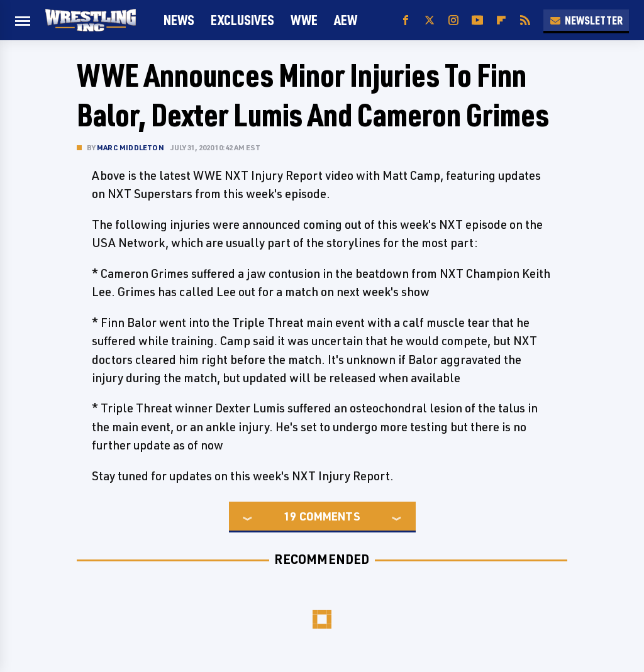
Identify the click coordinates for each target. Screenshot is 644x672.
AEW (346, 20)
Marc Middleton (130, 147)
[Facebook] (406, 20)
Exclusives (242, 20)
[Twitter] (430, 20)
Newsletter (586, 20)
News (179, 20)
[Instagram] (453, 20)
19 (290, 516)
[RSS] (525, 20)
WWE (304, 20)
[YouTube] (477, 20)
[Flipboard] (501, 20)
